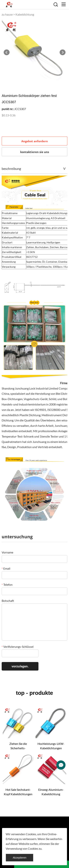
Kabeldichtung (25, 14)
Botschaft (8, 601)
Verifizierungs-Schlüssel (18, 647)
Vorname (7, 552)
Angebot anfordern (35, 141)
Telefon (7, 585)
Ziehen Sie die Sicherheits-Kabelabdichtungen (18, 746)
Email (6, 568)
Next (63, 52)
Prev (7, 52)
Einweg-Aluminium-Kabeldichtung (51, 792)
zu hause (7, 14)
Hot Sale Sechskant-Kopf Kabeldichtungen (18, 792)
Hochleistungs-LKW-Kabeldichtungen (51, 746)
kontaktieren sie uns (35, 152)
